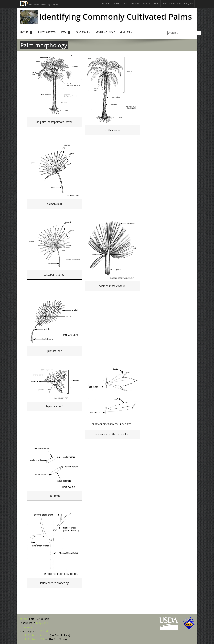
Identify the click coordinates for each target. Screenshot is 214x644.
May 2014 (42, 623)
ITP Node (44, 631)
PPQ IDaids (175, 4)
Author (24, 619)
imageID (189, 4)
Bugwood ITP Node (140, 4)
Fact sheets (47, 32)
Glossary (83, 32)
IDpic (156, 4)
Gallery (126, 32)
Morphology (105, 32)
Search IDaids (120, 4)
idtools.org (26, 627)
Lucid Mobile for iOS (32, 639)
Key (66, 32)
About (26, 32)
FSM (164, 4)
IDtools (106, 4)
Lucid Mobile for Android (34, 635)
